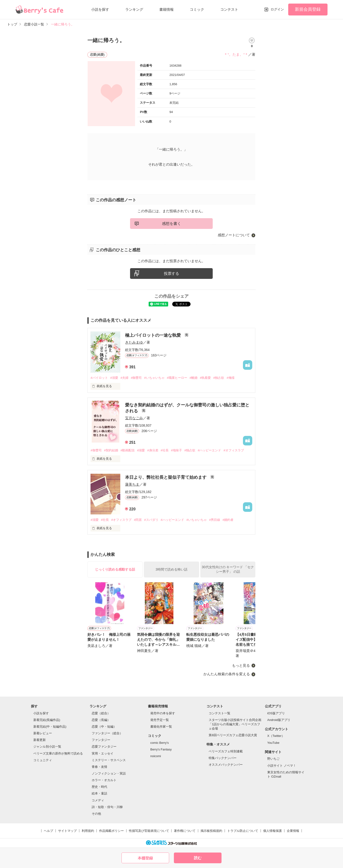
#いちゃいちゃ (154, 378)
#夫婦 (124, 378)
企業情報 (293, 831)
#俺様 (230, 378)
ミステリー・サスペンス (109, 760)
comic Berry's (160, 743)
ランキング (134, 9)
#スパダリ (151, 520)
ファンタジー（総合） (107, 733)
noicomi (156, 756)
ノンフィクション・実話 (109, 773)
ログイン (277, 9)
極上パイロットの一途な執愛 (154, 335)
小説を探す (100, 9)
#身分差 (153, 450)
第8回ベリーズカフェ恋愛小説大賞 (233, 735)
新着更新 (40, 740)
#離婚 (194, 378)
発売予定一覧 (160, 720)
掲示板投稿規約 (211, 831)
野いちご (273, 759)
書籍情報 (166, 9)
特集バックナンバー (223, 758)
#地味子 (177, 450)
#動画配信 (128, 450)
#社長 (165, 450)
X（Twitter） (276, 736)
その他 (96, 814)
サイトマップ (67, 831)
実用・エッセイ (103, 753)
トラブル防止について (243, 831)
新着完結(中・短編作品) (50, 727)
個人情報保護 (272, 831)
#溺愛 (114, 378)
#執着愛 (205, 378)
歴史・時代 (99, 787)
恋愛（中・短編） (104, 727)
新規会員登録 (308, 9)
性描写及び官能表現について (149, 831)
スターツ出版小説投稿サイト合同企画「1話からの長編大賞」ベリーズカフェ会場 (235, 724)
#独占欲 (219, 378)
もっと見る (241, 665)
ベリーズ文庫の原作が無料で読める (58, 753)
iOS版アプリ (276, 713)
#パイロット (99, 378)
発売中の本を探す (163, 713)
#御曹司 (136, 378)
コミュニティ (43, 760)
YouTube (273, 743)
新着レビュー (43, 733)
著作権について (185, 831)
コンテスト (229, 9)
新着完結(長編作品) (47, 720)
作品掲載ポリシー (111, 831)
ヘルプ (48, 831)
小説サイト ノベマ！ (282, 766)
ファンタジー (101, 740)
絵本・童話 (99, 793)
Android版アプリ (279, 720)
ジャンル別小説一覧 (47, 747)
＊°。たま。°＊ (236, 54)
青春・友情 (99, 767)
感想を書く (171, 224)
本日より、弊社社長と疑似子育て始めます (166, 477)
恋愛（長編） (101, 720)
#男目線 (215, 520)
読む (198, 858)
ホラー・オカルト (104, 780)
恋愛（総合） (101, 713)
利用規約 (88, 831)
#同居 (138, 520)
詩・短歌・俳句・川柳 (107, 807)
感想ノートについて (234, 235)
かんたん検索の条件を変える (227, 674)
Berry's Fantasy (161, 749)
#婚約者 (228, 520)
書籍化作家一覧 (161, 727)
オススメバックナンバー (226, 765)
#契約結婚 (111, 450)
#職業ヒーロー (177, 378)
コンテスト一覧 (219, 713)
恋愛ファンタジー (104, 747)
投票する (171, 274)
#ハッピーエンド (209, 450)
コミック (197, 9)
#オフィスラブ (234, 450)
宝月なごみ (134, 418)
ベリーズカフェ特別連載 (226, 751)
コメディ (98, 800)
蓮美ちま (132, 484)
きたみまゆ (134, 342)
